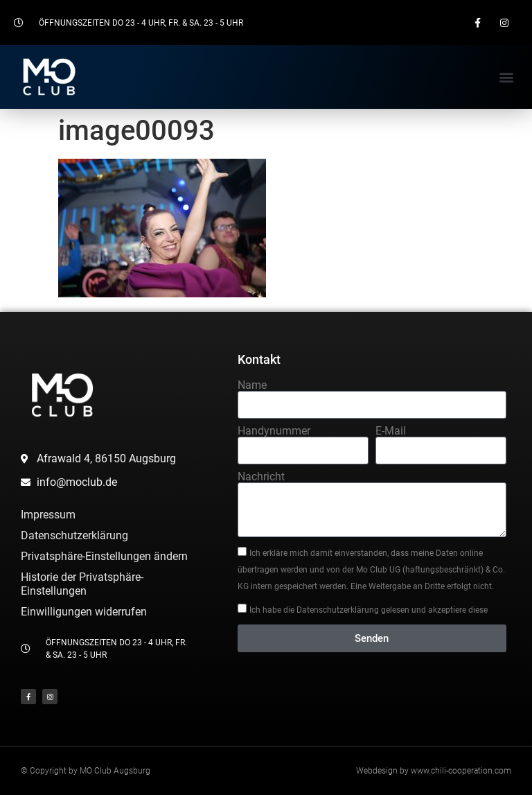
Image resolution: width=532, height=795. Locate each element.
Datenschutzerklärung (74, 535)
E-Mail (391, 431)
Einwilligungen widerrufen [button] (84, 612)
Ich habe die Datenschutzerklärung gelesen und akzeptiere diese (369, 610)
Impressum (48, 515)
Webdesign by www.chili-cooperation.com (434, 771)
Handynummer (274, 431)
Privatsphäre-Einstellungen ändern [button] (104, 556)
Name (252, 385)
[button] (507, 77)
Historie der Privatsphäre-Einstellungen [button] (82, 584)
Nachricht (261, 477)
